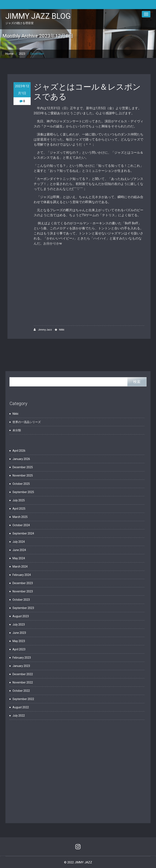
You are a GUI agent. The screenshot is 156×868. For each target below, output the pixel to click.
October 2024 (21, 525)
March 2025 (20, 517)
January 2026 (21, 459)
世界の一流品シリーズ (27, 422)
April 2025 (19, 509)
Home (9, 54)
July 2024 (19, 542)
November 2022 (23, 682)
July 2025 (19, 500)
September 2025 (23, 492)
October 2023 (21, 600)
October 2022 (21, 691)
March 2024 (20, 567)
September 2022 (23, 699)
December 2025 (23, 467)
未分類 (17, 430)
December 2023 (23, 583)
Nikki (62, 330)
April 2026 (19, 451)
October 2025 (21, 484)
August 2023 (21, 616)
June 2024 (19, 550)
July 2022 (19, 716)
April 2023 (19, 649)
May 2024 (19, 558)
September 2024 (23, 533)
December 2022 (23, 674)
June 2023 (19, 633)
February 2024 (22, 575)
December (37, 54)
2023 (22, 54)
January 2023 (21, 666)
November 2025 (23, 475)
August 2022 (21, 707)
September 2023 (23, 608)
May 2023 (19, 641)
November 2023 (23, 591)
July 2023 (19, 624)
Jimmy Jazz (43, 330)
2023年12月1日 (22, 90)
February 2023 (22, 658)
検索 (137, 382)
